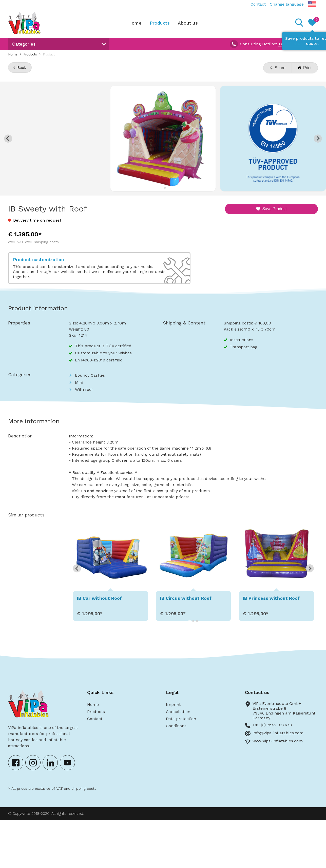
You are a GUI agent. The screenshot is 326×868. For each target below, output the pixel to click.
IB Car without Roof (99, 598)
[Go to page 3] (197, 621)
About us (188, 23)
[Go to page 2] (193, 621)
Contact (258, 4)
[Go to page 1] (190, 621)
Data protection (181, 719)
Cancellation (178, 712)
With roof (84, 389)
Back (22, 68)
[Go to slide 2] (165, 188)
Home (135, 23)
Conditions (176, 726)
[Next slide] (318, 139)
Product (49, 54)
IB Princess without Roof (271, 598)
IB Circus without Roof (186, 598)
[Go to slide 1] (161, 188)
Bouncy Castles (90, 375)
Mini (79, 382)
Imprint (173, 705)
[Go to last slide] (8, 139)
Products (160, 23)
